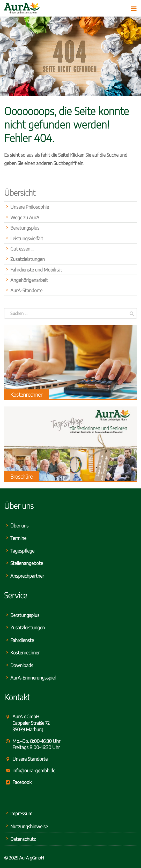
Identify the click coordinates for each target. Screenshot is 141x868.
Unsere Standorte (30, 759)
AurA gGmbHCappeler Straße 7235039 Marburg (31, 723)
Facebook (22, 782)
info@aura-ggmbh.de (34, 770)
